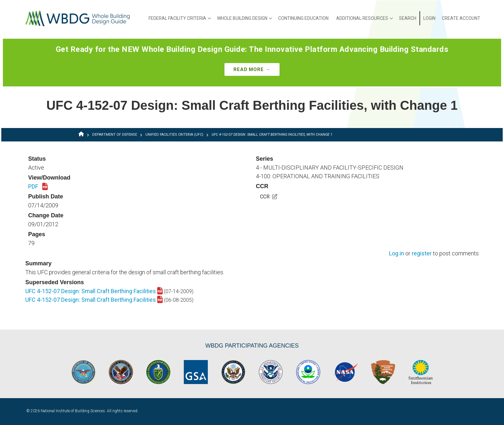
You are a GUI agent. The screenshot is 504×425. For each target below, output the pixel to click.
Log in (397, 254)
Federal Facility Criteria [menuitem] (180, 20)
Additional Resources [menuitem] (365, 20)
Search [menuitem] (408, 18)
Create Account (461, 18)
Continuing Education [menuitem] (303, 18)
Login (429, 18)
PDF (38, 187)
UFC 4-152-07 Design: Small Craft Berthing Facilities (94, 291)
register (422, 254)
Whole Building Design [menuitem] (245, 20)
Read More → (252, 69)
